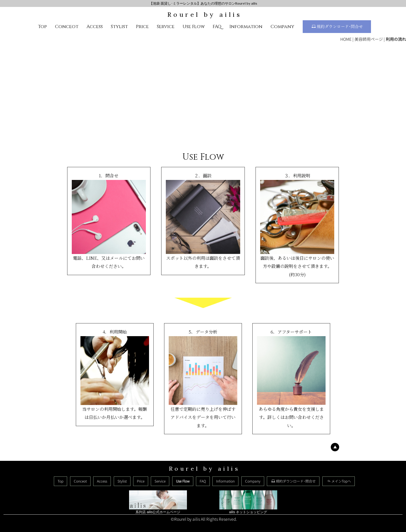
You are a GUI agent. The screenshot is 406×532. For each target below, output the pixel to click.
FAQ (217, 27)
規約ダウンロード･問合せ (337, 27)
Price (142, 27)
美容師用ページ (369, 39)
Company (282, 27)
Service (166, 27)
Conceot (67, 27)
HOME (346, 39)
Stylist (119, 27)
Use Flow (194, 27)
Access (95, 27)
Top (42, 27)
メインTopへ (339, 481)
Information (246, 27)
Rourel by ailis (205, 14)
